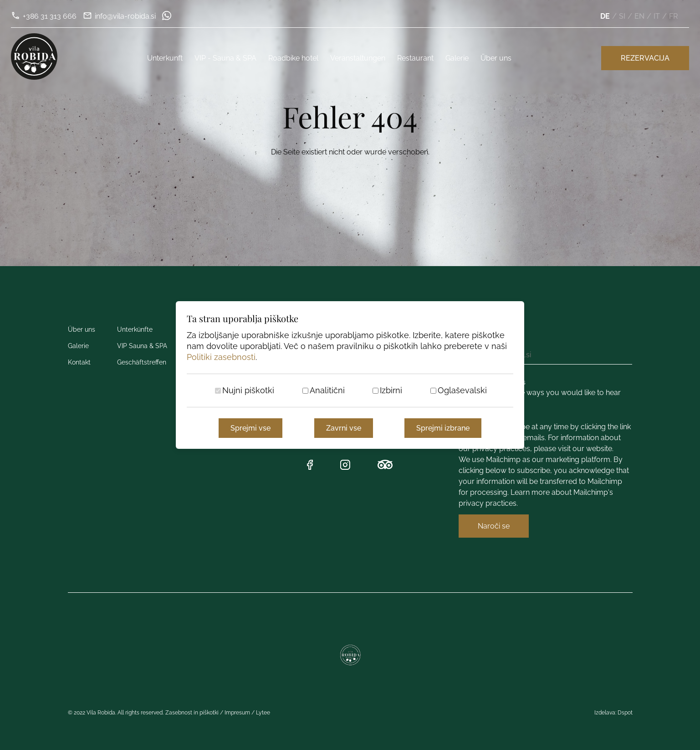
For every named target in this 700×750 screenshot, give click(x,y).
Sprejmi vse (250, 428)
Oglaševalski (462, 390)
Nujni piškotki (248, 390)
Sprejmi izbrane (443, 428)
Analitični (327, 390)
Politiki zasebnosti (221, 357)
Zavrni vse (344, 428)
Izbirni (391, 390)
